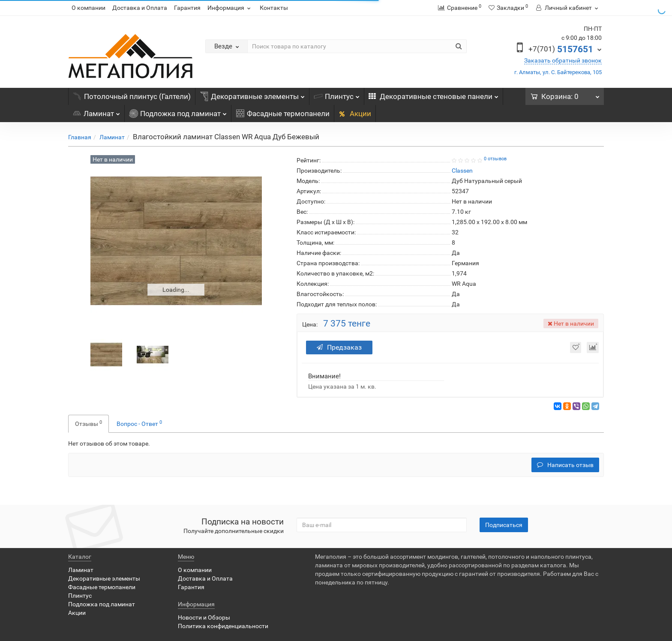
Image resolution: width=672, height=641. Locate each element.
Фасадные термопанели (283, 114)
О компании (88, 8)
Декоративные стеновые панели (433, 94)
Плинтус (337, 94)
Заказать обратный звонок (563, 60)
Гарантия (187, 8)
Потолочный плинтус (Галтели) (132, 96)
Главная (80, 137)
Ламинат (96, 111)
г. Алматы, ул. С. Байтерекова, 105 (558, 72)
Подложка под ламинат (178, 111)
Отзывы (88, 423)
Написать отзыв (565, 465)
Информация (230, 8)
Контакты (274, 8)
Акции (355, 114)
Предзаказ (339, 347)
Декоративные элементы (252, 94)
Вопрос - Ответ (139, 423)
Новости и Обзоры (204, 617)
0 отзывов (495, 159)
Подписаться (504, 525)
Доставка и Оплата (140, 8)
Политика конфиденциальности (223, 626)
